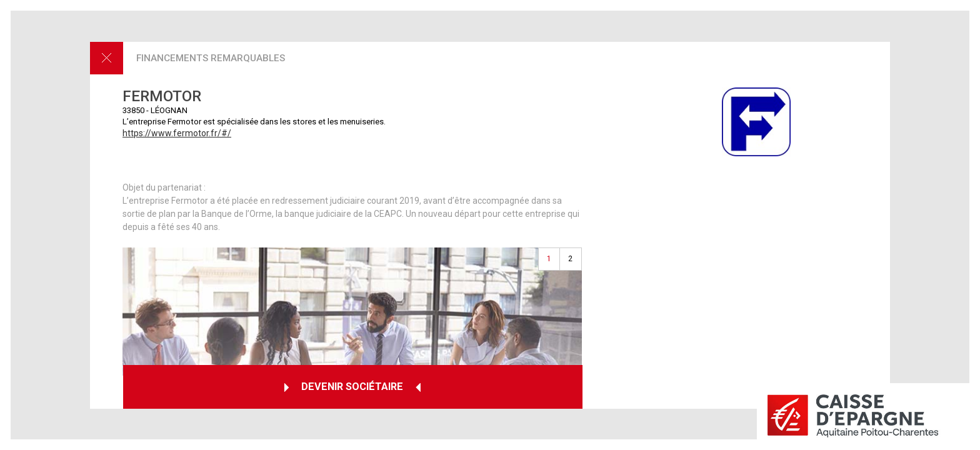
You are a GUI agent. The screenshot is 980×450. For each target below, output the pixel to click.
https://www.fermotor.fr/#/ (177, 133)
